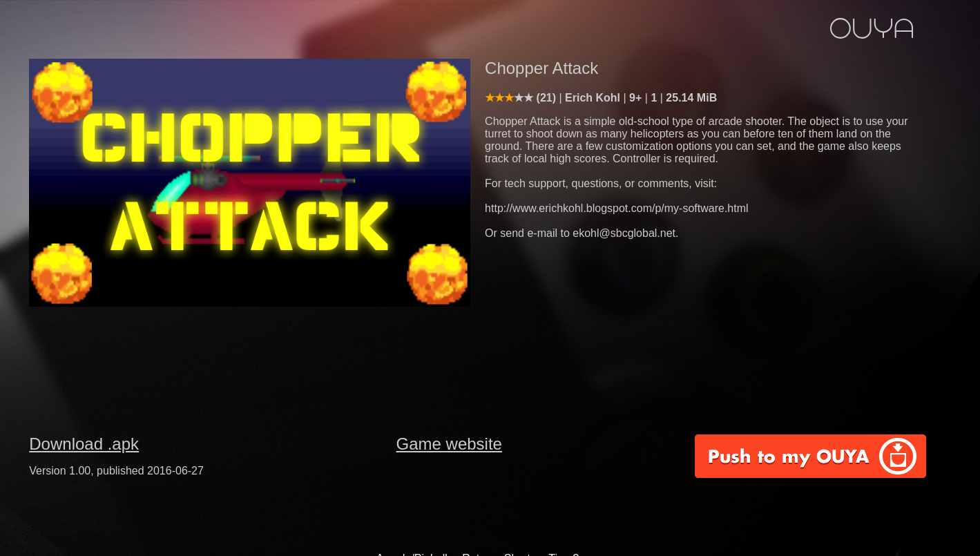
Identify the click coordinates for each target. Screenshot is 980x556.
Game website (449, 444)
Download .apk (84, 444)
